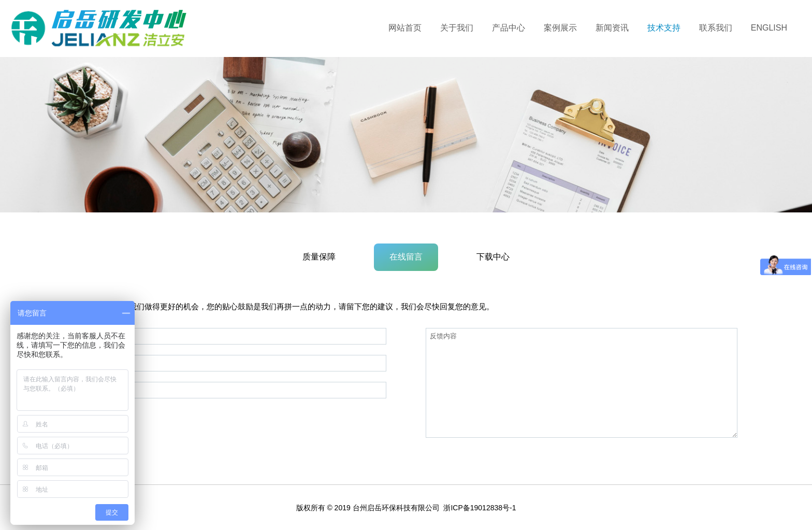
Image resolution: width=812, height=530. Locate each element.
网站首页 (405, 28)
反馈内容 (582, 383)
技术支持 (664, 28)
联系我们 (716, 28)
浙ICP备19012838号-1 (480, 508)
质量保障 (319, 257)
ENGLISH (769, 28)
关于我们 (457, 28)
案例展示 (560, 28)
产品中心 (509, 28)
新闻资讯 (612, 28)
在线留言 (406, 257)
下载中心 (493, 257)
